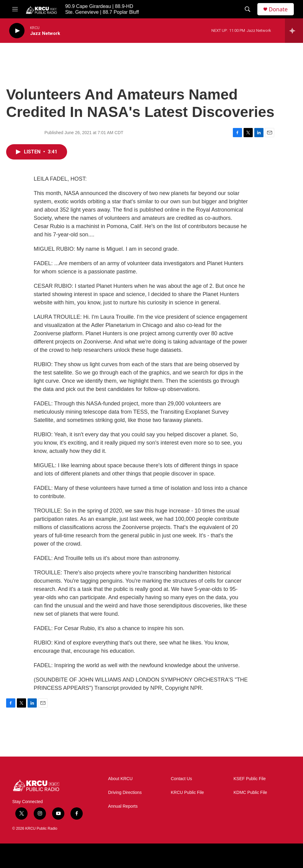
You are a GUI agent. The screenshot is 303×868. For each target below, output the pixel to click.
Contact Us (181, 779)
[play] (17, 31)
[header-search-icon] (248, 9)
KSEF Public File (250, 779)
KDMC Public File (250, 793)
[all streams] (294, 31)
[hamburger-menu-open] (15, 9)
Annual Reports (123, 806)
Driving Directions (125, 793)
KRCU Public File (187, 793)
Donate (278, 9)
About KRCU (120, 779)
